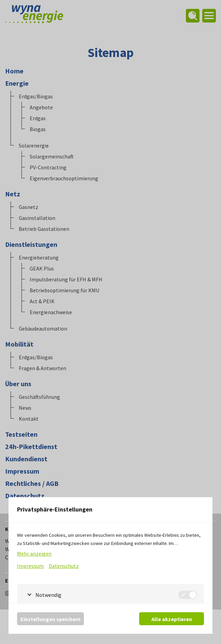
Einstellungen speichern (50, 619)
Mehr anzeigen (34, 554)
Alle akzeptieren (172, 619)
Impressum (30, 566)
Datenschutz (64, 566)
